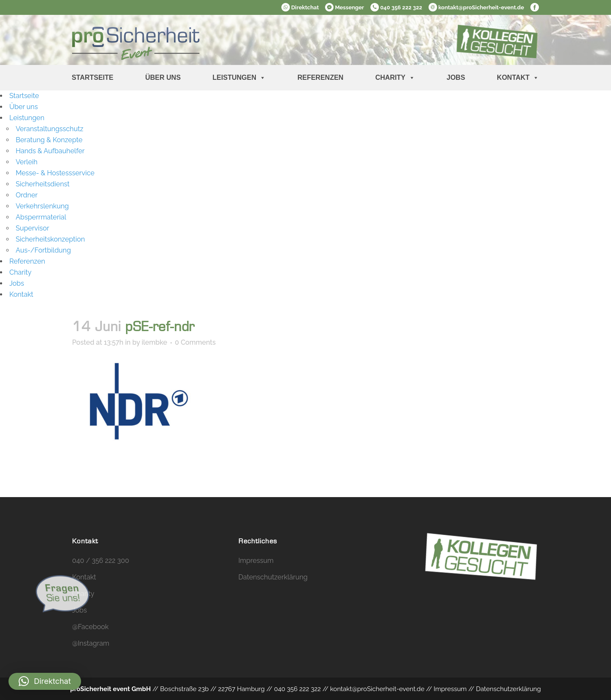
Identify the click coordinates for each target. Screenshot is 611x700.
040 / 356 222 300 (101, 561)
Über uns (163, 77)
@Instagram (91, 643)
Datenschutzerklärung (273, 577)
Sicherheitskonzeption (50, 239)
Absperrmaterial (41, 217)
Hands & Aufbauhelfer (50, 151)
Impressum (256, 561)
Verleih (27, 162)
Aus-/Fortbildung (43, 250)
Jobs (456, 77)
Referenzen (320, 77)
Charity (395, 78)
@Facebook (90, 627)
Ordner (27, 195)
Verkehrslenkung (42, 206)
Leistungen (239, 78)
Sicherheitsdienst (43, 184)
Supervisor (32, 228)
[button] (45, 681)
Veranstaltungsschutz (49, 129)
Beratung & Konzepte (49, 140)
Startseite (92, 77)
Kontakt (518, 78)
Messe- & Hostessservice (55, 173)
